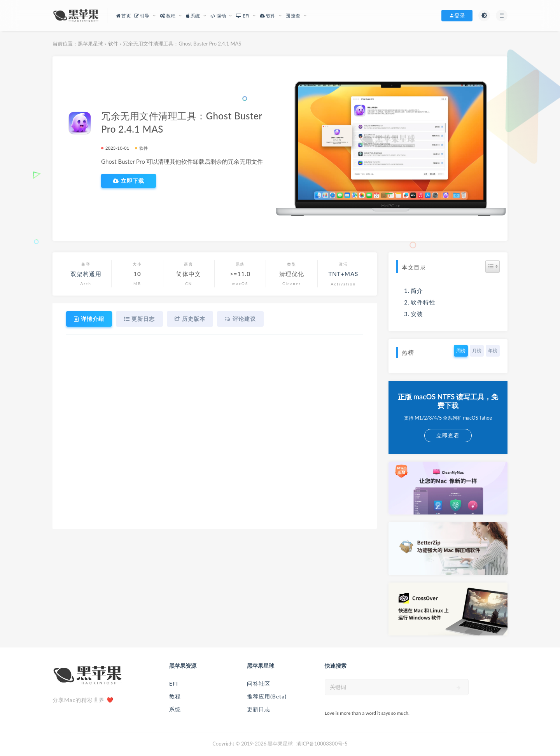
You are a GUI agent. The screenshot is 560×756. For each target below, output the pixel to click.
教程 (175, 696)
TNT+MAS (343, 274)
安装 (417, 314)
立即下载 (129, 181)
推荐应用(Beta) (267, 696)
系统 (175, 709)
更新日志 (259, 709)
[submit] (459, 688)
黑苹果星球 (90, 44)
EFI (174, 683)
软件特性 (423, 302)
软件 (113, 44)
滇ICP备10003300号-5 (322, 744)
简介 (417, 290)
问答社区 (259, 683)
